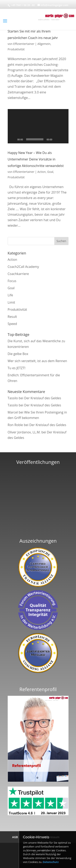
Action (41, 172)
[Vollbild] (63, 139)
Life (10, 295)
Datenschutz (51, 862)
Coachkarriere (18, 274)
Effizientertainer (24, 44)
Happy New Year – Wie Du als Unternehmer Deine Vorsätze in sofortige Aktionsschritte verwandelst (36, 159)
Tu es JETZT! (17, 368)
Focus (12, 281)
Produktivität (16, 49)
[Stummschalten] (57, 139)
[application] (38, 126)
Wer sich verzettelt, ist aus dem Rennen (37, 361)
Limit (11, 302)
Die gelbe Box (18, 354)
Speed (12, 324)
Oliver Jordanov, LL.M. (24, 432)
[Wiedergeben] (13, 139)
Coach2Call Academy (23, 267)
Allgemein (44, 44)
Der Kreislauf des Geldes (43, 398)
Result (12, 317)
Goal (50, 172)
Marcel (13, 412)
